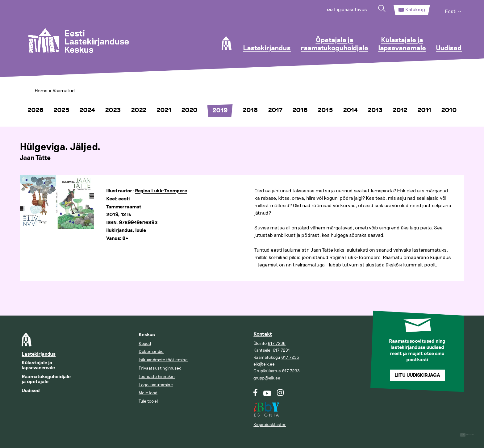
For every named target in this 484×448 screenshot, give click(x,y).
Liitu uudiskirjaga (417, 375)
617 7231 (281, 350)
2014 (350, 110)
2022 (139, 110)
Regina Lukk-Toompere (161, 191)
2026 (35, 110)
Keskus (147, 335)
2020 (189, 110)
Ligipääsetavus (350, 10)
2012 (400, 110)
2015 (325, 110)
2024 (87, 110)
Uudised (449, 48)
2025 (61, 110)
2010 (449, 110)
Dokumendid (151, 352)
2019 (220, 111)
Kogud (145, 343)
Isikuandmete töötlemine (163, 360)
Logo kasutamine (156, 385)
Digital (467, 435)
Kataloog (415, 10)
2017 (275, 110)
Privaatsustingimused (160, 368)
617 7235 (290, 357)
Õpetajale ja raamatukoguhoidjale (334, 44)
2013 (375, 110)
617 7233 (291, 371)
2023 (113, 110)
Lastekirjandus (267, 48)
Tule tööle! (148, 401)
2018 (250, 110)
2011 (424, 110)
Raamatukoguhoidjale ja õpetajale (46, 379)
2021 (164, 110)
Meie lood (148, 393)
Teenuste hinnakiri (157, 377)
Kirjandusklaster (270, 425)
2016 (300, 110)
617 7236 (277, 343)
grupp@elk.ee (267, 378)
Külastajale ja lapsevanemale (402, 44)
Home (41, 91)
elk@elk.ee (264, 364)
